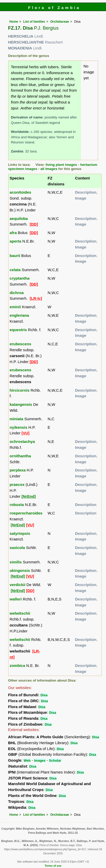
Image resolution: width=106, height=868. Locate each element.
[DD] (34, 224)
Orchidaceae (60, 22)
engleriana (19, 315)
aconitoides (20, 192)
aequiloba (19, 218)
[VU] (25, 433)
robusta (17, 505)
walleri (16, 599)
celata (15, 270)
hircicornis (20, 390)
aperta (16, 241)
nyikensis (19, 427)
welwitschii (20, 613)
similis (16, 562)
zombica (18, 665)
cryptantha (20, 278)
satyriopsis (20, 533)
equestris (18, 330)
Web (27, 760)
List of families (34, 22)
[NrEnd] (29, 496)
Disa (44, 695)
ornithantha (20, 456)
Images (40, 760)
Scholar (55, 760)
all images (49, 169)
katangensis (21, 404)
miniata (17, 419)
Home (14, 22)
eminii (15, 307)
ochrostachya (22, 441)
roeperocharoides (26, 513)
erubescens (20, 344)
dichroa (17, 293)
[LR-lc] (36, 298)
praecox (17, 484)
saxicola (17, 548)
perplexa (18, 470)
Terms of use (53, 866)
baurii (15, 256)
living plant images (61, 165)
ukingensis (20, 570)
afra (13, 233)
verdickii (18, 585)
